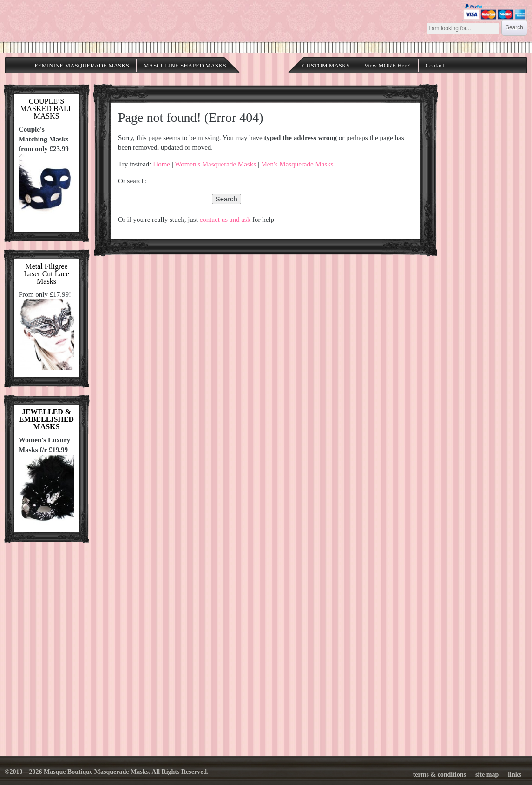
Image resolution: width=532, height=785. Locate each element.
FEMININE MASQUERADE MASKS (82, 65)
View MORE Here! (388, 65)
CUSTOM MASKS (326, 65)
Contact (435, 65)
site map (487, 775)
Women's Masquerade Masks (215, 164)
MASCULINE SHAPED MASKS (185, 65)
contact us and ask (225, 220)
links (515, 775)
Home (161, 164)
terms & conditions (440, 775)
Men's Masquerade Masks (297, 164)
